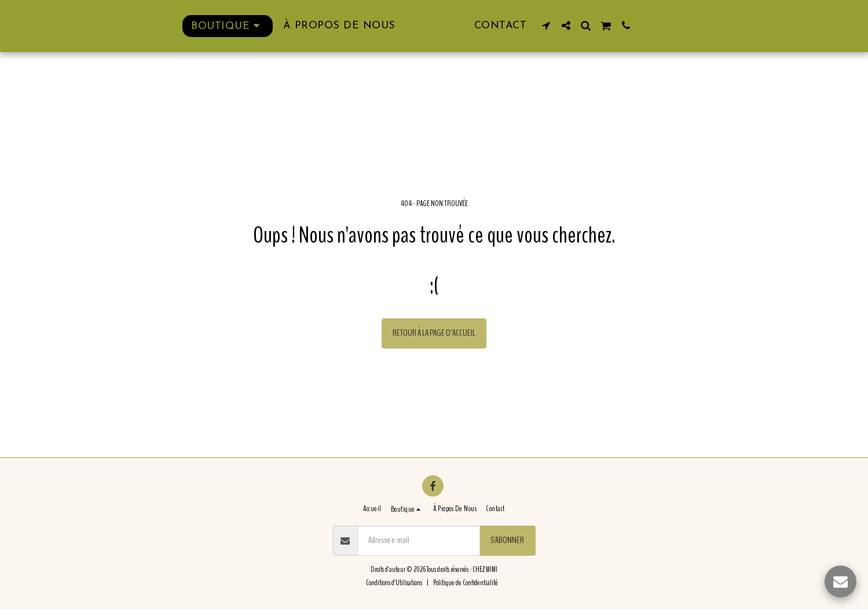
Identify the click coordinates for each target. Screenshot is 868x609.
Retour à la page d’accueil (434, 333)
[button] (573, 25)
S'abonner (507, 540)
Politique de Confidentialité (466, 583)
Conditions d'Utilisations (394, 583)
